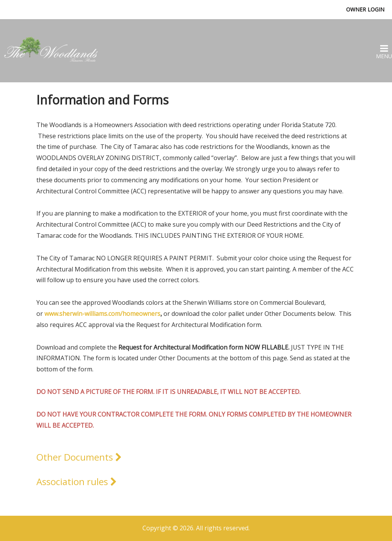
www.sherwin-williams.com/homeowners (102, 314)
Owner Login (365, 9)
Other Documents (79, 457)
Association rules (77, 481)
